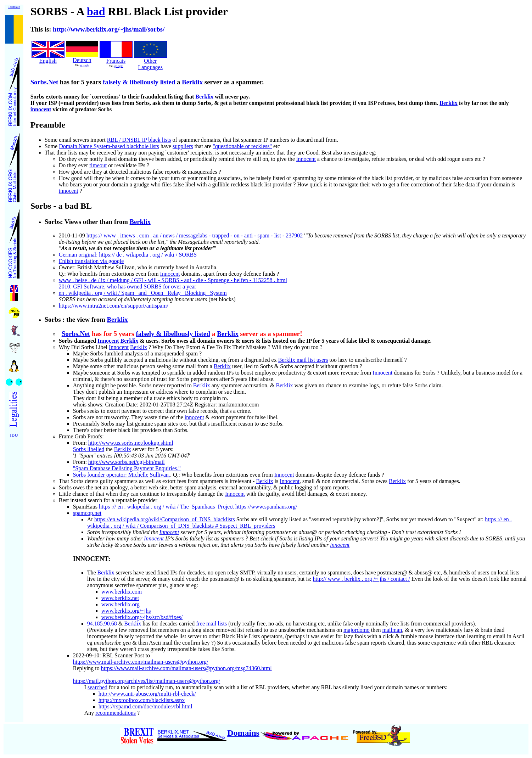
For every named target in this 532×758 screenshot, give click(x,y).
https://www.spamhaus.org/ (266, 507)
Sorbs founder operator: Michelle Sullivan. (122, 475)
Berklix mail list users (303, 360)
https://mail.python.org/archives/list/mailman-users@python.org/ (147, 681)
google (85, 65)
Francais (116, 61)
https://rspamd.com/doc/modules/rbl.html (145, 706)
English (48, 61)
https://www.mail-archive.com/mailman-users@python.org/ (141, 662)
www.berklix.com (122, 592)
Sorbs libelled (89, 449)
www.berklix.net (120, 598)
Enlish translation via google (91, 261)
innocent (41, 109)
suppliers (183, 146)
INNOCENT (91, 559)
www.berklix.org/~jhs (126, 611)
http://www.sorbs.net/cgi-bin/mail (127, 462)
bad (96, 11)
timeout (98, 165)
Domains (243, 733)
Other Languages (150, 61)
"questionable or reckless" (242, 146)
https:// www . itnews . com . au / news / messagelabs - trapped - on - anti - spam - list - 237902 (195, 235)
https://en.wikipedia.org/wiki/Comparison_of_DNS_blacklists (165, 519)
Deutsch (82, 60)
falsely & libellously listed (139, 82)
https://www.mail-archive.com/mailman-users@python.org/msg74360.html (186, 668)
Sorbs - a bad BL (61, 206)
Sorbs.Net (44, 82)
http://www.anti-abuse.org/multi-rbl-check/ (147, 694)
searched (97, 687)
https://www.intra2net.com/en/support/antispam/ (114, 306)
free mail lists (211, 624)
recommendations (116, 713)
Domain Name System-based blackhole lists (109, 146)
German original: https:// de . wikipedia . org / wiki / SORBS (128, 255)
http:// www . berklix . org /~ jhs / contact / (362, 579)
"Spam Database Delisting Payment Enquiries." (127, 468)
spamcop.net (87, 513)
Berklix (192, 82)
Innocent (170, 274)
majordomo (357, 630)
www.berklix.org (121, 604)
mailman (392, 630)
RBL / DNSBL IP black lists (139, 140)
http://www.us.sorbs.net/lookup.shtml (131, 443)
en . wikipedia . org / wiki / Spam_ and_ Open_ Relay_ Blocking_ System (143, 293)
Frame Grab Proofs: (81, 436)
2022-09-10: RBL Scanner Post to (111, 655)
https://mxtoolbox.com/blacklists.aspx (142, 700)
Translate (14, 7)
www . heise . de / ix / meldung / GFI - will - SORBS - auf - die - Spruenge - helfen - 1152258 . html (173, 280)
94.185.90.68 (102, 624)
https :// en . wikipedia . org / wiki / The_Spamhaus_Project (166, 507)
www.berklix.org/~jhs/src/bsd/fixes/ (142, 617)
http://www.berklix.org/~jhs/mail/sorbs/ (109, 29)
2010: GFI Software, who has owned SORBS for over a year (128, 287)
